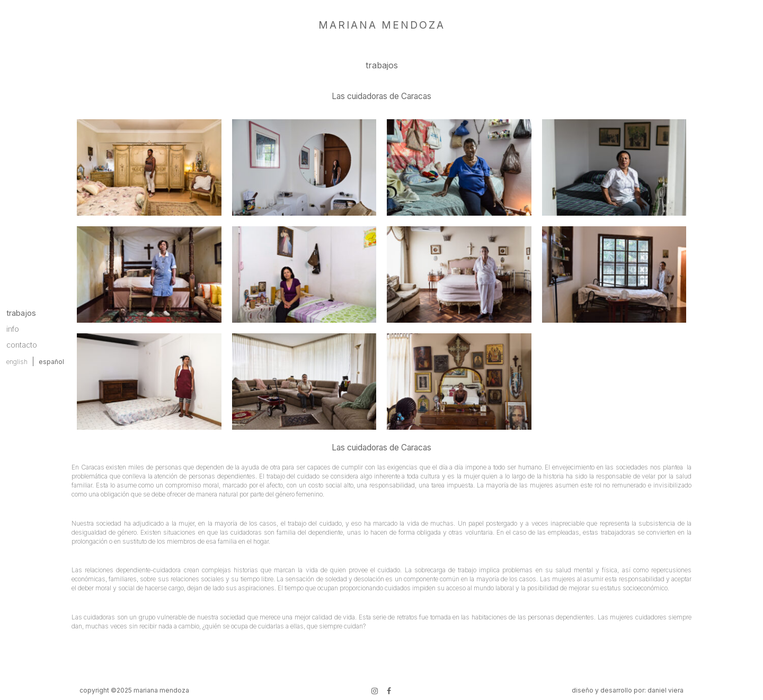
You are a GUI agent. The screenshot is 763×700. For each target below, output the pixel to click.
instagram (373, 690)
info (13, 329)
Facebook (388, 690)
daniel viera (666, 690)
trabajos (21, 313)
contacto (22, 345)
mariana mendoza (382, 25)
